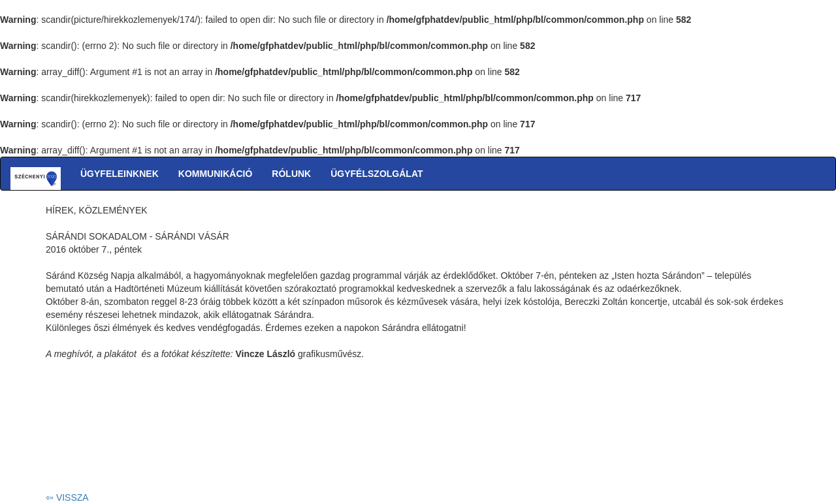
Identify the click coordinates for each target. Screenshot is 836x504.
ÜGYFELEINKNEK (120, 174)
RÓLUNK (291, 174)
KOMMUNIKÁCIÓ (216, 174)
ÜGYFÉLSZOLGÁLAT (377, 174)
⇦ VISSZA (67, 497)
